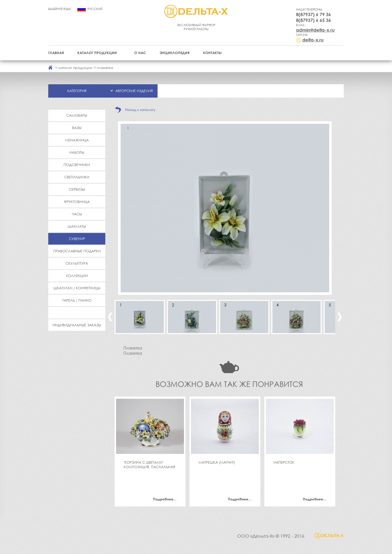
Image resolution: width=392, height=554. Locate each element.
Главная (56, 53)
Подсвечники (77, 165)
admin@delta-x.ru (315, 30)
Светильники (77, 177)
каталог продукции (76, 68)
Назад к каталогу (140, 110)
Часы (77, 214)
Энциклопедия (175, 53)
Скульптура (77, 263)
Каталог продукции (97, 53)
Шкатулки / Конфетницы (77, 288)
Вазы (77, 128)
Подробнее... (165, 499)
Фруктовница (77, 202)
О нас (140, 53)
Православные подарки (77, 251)
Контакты (212, 53)
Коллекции (77, 276)
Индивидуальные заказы (77, 325)
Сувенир (77, 239)
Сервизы (77, 189)
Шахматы (77, 226)
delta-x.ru (313, 40)
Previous (110, 317)
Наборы (77, 152)
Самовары (77, 115)
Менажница (77, 140)
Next (340, 317)
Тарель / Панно (77, 300)
